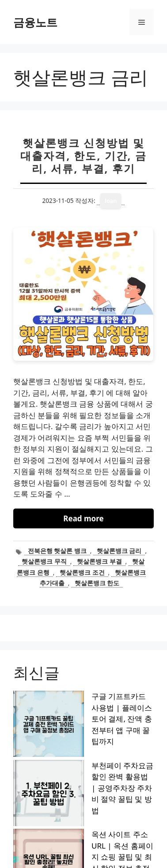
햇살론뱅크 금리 (119, 551)
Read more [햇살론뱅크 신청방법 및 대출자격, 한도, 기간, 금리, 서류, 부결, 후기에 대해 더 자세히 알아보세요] (83, 518)
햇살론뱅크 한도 (97, 583)
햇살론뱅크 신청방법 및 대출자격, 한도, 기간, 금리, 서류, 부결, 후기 (83, 155)
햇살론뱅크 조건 (82, 572)
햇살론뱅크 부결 (99, 561)
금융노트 (35, 22)
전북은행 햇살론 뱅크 (57, 551)
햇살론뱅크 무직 (44, 561)
